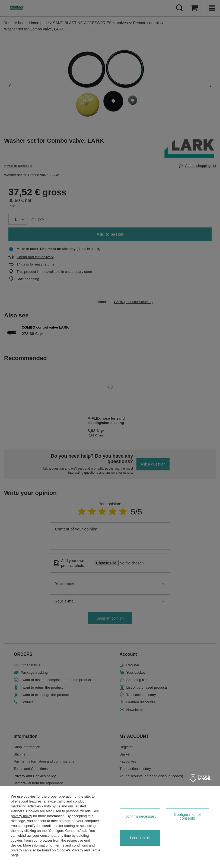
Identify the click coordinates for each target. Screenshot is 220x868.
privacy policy (21, 816)
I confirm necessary (140, 816)
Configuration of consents (187, 816)
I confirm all (140, 838)
